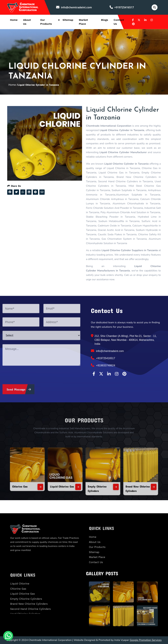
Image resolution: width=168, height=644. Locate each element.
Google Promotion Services (146, 640)
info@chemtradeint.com (74, 7)
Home (14, 20)
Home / (13, 85)
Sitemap (68, 20)
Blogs (105, 20)
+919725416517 (122, 7)
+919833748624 (103, 365)
